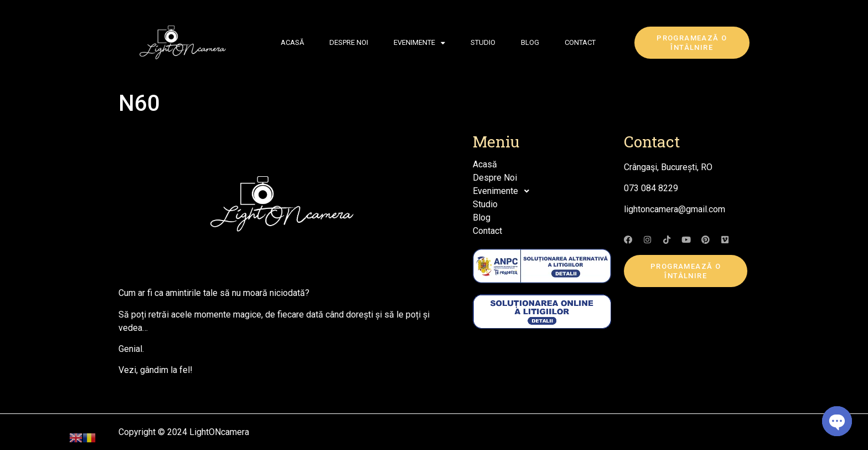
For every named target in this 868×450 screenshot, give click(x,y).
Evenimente (419, 43)
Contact (580, 42)
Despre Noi (349, 42)
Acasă (292, 42)
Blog (530, 42)
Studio (483, 42)
